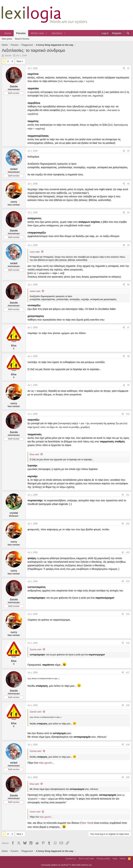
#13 (128, 552)
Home (8, 33)
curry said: (35, 252)
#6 (128, 285)
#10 (128, 414)
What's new (37, 33)
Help (115, 859)
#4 (128, 212)
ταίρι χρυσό (45, 763)
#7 (128, 328)
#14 (128, 581)
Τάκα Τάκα (87, 823)
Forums (21, 33)
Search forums (22, 39)
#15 (128, 614)
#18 (128, 705)
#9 (128, 385)
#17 (128, 673)
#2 (128, 151)
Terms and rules (86, 859)
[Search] (128, 33)
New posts (7, 39)
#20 (128, 777)
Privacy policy (103, 859)
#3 (128, 184)
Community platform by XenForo (67, 865)
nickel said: (35, 291)
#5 (128, 245)
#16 (128, 643)
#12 (128, 524)
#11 (128, 495)
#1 (128, 68)
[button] (47, 33)
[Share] (124, 68)
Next (19, 61)
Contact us (71, 859)
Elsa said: (34, 454)
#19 (128, 745)
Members (57, 33)
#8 (128, 356)
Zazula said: (36, 649)
